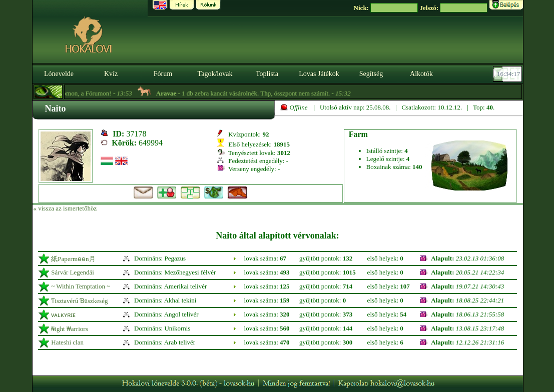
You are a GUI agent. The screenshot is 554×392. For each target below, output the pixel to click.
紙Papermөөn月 (73, 259)
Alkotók (421, 74)
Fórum (163, 74)
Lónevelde (59, 74)
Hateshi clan (67, 342)
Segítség (371, 74)
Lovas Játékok (319, 74)
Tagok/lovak (215, 74)
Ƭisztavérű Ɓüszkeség (79, 301)
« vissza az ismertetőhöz (65, 208)
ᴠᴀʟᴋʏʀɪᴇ (63, 315)
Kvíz (111, 74)
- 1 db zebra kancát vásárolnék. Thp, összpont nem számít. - (258, 93)
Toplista (267, 74)
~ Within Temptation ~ (81, 286)
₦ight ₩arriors (69, 329)
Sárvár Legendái (73, 272)
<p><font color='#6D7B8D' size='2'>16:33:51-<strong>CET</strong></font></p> (508, 74)
